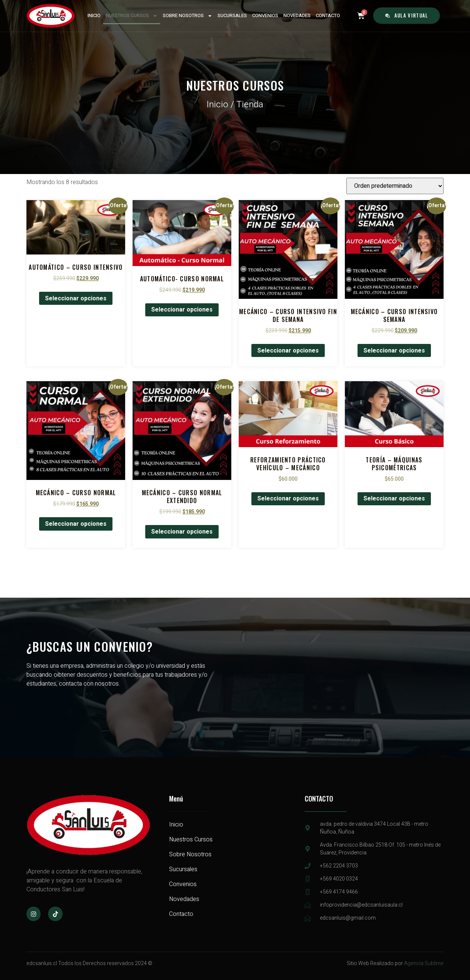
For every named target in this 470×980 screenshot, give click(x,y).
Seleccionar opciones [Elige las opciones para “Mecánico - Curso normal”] (76, 524)
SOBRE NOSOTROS (188, 16)
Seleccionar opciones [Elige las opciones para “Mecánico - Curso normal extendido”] (182, 532)
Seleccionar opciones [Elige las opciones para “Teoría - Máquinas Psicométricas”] (394, 499)
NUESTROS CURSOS (132, 16)
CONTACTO (328, 15)
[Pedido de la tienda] (395, 186)
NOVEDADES (297, 15)
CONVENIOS (265, 15)
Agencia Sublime (424, 963)
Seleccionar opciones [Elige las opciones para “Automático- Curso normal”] (182, 310)
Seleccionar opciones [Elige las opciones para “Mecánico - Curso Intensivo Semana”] (394, 351)
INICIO (94, 15)
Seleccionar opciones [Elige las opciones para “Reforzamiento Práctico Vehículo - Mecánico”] (288, 499)
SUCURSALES (232, 15)
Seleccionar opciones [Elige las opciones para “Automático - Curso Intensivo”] (76, 298)
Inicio (217, 105)
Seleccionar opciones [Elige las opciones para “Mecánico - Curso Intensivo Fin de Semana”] (288, 351)
